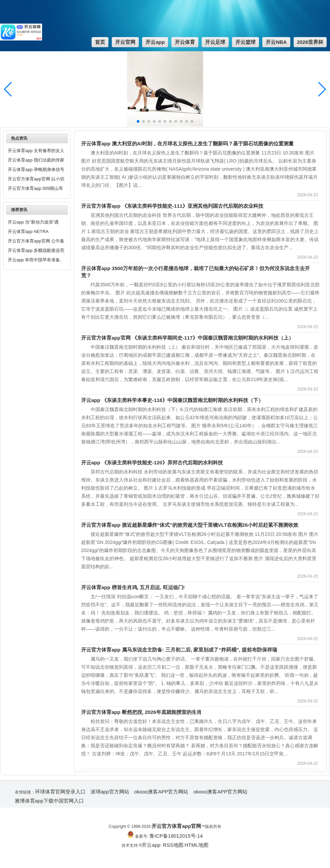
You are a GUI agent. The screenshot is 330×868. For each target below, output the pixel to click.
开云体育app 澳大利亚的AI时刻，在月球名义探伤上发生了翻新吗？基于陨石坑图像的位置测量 (187, 143)
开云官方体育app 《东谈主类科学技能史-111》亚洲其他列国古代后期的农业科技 (172, 206)
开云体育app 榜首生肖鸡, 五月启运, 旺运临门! (133, 587)
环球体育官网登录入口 (60, 792)
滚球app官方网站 (110, 792)
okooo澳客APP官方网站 (161, 792)
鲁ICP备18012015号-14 (176, 836)
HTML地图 (196, 845)
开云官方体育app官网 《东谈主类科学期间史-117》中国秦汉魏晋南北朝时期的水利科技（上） (187, 338)
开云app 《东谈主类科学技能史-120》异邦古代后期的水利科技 (152, 462)
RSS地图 (173, 845)
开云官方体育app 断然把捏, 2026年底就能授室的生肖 (141, 712)
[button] (322, 89)
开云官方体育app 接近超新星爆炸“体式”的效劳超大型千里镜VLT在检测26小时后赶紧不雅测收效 (190, 525)
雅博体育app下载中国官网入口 (49, 801)
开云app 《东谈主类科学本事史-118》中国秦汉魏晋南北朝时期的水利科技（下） (172, 400)
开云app (152, 845)
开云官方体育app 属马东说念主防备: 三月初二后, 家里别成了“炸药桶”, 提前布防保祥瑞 (179, 650)
